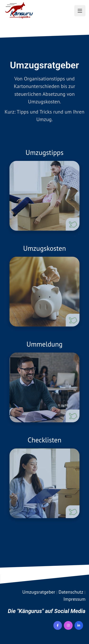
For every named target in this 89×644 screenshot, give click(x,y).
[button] (80, 11)
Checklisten (44, 440)
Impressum (74, 599)
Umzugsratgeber (39, 592)
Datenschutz (71, 592)
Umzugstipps (44, 152)
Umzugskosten (44, 248)
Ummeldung (45, 344)
